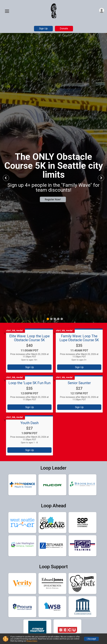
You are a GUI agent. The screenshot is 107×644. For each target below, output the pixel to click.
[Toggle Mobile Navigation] (7, 11)
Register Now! (53, 199)
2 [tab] (51, 319)
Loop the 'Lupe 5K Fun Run (30, 383)
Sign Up (43, 28)
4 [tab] (58, 319)
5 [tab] (62, 319)
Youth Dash (30, 423)
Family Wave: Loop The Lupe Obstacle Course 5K (79, 338)
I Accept (91, 639)
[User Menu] (102, 10)
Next (103, 178)
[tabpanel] (53, 178)
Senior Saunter (79, 383)
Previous (8, 178)
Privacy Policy (32, 641)
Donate (64, 28)
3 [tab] (55, 319)
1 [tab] (48, 319)
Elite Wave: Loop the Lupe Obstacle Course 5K (29, 338)
